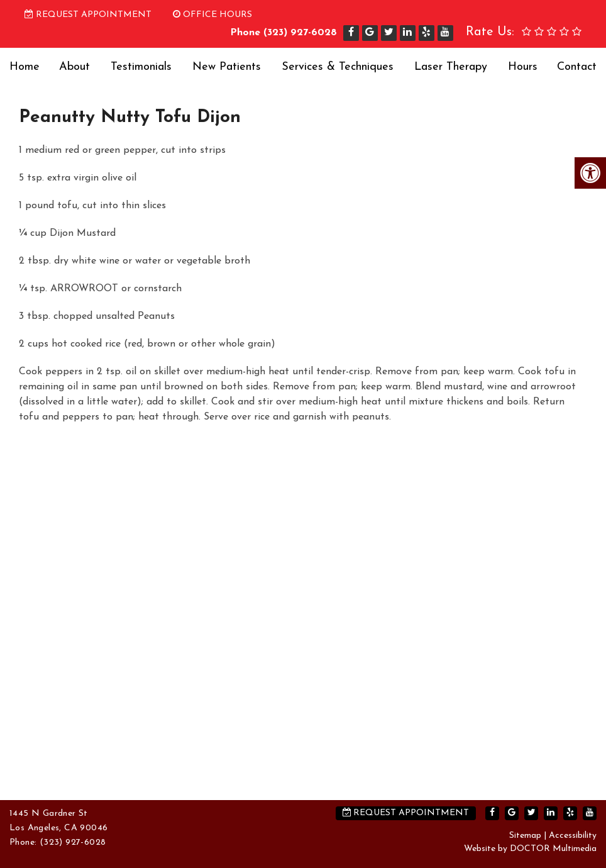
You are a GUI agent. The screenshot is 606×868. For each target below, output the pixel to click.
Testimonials (141, 67)
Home (25, 67)
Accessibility (573, 836)
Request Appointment (88, 15)
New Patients (227, 67)
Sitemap (525, 836)
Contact (577, 67)
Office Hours (212, 15)
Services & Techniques (338, 67)
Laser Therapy (451, 67)
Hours (523, 67)
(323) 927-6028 (300, 33)
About (74, 67)
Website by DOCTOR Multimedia (530, 849)
